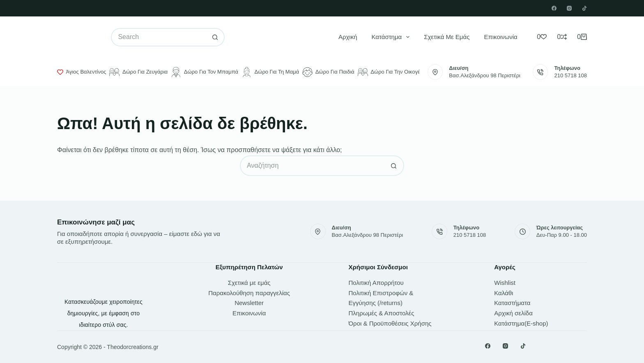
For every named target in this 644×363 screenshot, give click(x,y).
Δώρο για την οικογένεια (394, 72)
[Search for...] (159, 37)
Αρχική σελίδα (513, 313)
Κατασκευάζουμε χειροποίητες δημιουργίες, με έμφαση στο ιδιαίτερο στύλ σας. (103, 313)
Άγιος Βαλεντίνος (82, 72)
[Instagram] (569, 8)
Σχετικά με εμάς (447, 37)
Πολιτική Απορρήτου (376, 283)
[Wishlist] (542, 37)
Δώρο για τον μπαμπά (205, 72)
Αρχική (348, 37)
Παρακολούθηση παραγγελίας (249, 293)
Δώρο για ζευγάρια (138, 72)
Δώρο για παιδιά (328, 72)
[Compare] (562, 37)
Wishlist (505, 283)
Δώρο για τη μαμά (270, 72)
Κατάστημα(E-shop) (521, 323)
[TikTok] (584, 8)
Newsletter (249, 303)
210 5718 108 (570, 75)
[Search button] (215, 37)
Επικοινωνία (500, 37)
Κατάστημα (392, 37)
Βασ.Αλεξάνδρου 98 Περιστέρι (485, 75)
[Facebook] (554, 8)
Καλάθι (504, 293)
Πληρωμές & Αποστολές (382, 313)
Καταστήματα (512, 303)
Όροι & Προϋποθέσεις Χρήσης (390, 323)
